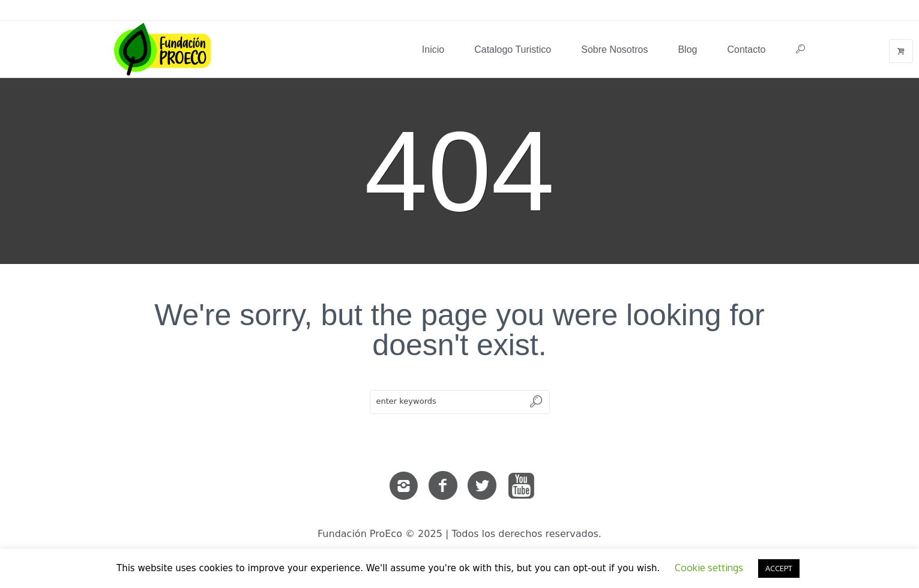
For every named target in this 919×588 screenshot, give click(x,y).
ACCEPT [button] (779, 568)
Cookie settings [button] (709, 568)
